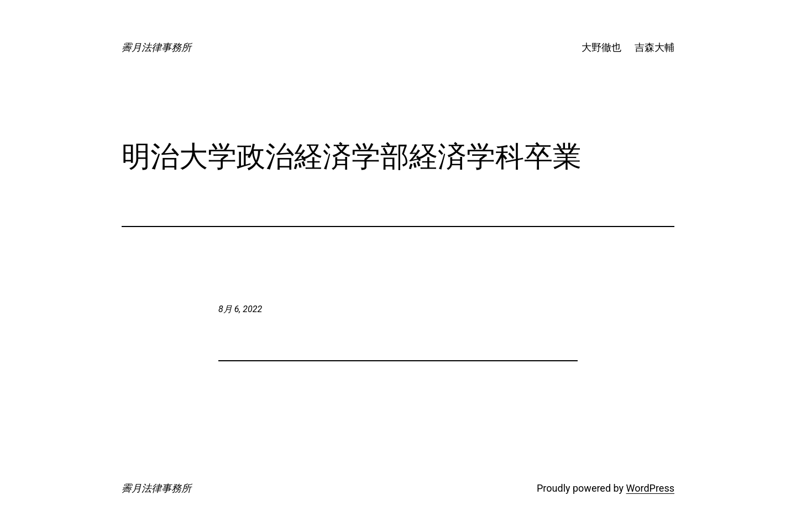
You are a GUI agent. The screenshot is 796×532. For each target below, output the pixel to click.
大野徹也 (601, 47)
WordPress (650, 488)
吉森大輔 (654, 47)
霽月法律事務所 (156, 47)
